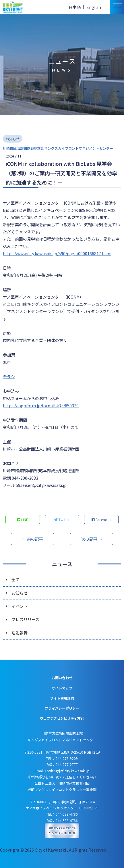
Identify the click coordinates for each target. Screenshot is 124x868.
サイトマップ (62, 688)
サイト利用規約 (62, 698)
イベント (20, 606)
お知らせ (20, 593)
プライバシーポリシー (62, 708)
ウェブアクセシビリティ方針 (62, 718)
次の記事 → (92, 539)
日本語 (75, 7)
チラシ (9, 377)
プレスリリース (25, 619)
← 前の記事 (33, 539)
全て (15, 579)
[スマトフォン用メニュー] (117, 7)
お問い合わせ (62, 678)
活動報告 (20, 633)
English (94, 7)
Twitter (62, 520)
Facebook (101, 520)
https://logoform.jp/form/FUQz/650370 (41, 406)
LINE (23, 520)
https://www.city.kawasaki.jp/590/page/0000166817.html (57, 254)
